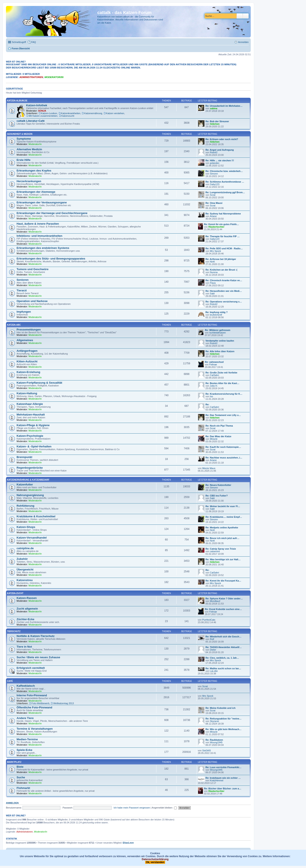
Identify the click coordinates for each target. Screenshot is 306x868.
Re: (207, 404)
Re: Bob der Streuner (217, 121)
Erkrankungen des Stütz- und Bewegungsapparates (51, 259)
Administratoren (31, 77)
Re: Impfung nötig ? (217, 312)
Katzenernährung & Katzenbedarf (28, 480)
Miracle (214, 439)
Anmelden (12, 803)
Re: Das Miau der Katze (218, 436)
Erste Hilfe (23, 160)
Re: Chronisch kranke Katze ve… (224, 280)
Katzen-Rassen (27, 598)
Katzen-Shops (26, 527)
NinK (212, 262)
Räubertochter (216, 227)
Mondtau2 (215, 601)
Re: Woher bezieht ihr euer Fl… (223, 506)
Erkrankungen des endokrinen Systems (43, 248)
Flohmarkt (23, 788)
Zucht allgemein (27, 609)
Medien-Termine (27, 739)
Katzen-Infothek (37, 105)
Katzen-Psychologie (30, 436)
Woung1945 (216, 742)
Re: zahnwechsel (214, 362)
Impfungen (24, 312)
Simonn (214, 174)
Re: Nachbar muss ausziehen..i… (224, 458)
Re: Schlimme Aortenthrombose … (225, 182)
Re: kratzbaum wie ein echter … (223, 778)
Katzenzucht (68, 116)
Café (10, 681)
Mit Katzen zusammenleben (43, 116)
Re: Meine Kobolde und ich (220, 708)
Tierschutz (14, 631)
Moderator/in (54, 77)
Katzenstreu (25, 580)
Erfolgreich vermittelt (31, 668)
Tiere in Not (24, 647)
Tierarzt (22, 290)
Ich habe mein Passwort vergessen (132, 808)
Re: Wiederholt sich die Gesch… (223, 637)
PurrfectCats (209, 620)
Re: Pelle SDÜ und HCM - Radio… (224, 248)
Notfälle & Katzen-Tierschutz (36, 636)
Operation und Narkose (32, 301)
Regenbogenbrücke (30, 468)
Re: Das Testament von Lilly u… (223, 415)
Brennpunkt (24, 457)
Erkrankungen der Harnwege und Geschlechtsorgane (52, 213)
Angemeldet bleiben (164, 808)
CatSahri (215, 375)
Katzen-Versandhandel (32, 538)
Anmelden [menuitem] (243, 42)
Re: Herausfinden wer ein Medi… (224, 291)
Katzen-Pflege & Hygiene (33, 425)
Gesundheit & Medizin (20, 134)
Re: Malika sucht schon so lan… (223, 668)
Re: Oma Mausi (214, 203)
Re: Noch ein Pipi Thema (219, 426)
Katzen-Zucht (15, 593)
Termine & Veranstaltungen (35, 729)
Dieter (213, 650)
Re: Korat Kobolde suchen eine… (223, 609)
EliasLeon (128, 843)
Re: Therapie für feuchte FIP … (223, 236)
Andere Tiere (25, 718)
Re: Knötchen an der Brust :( (221, 270)
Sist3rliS (207, 750)
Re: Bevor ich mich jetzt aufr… (222, 538)
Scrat (213, 195)
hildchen (215, 124)
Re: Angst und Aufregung (220, 150)
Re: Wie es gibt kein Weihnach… (224, 729)
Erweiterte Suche (246, 16)
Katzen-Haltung (27, 393)
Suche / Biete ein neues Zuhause (38, 657)
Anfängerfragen (27, 351)
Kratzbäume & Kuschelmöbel (36, 516)
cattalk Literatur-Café (31, 121)
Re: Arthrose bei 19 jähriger (221, 259)
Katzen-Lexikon (49, 113)
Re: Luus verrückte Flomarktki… (223, 767)
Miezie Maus (209, 468)
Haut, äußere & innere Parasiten (38, 224)
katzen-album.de (17, 101)
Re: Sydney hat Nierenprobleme (223, 214)
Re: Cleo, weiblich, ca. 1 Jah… (222, 658)
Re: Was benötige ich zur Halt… (223, 559)
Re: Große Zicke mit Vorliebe (221, 373)
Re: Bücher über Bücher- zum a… (223, 789)
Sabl (212, 294)
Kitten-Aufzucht (27, 361)
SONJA (42, 111)
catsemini (215, 551)
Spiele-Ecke (24, 750)
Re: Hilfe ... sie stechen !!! (220, 160)
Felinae (213, 365)
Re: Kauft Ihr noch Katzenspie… (223, 447)
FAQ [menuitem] (34, 42)
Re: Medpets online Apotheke (222, 528)
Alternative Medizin (29, 149)
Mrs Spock (215, 251)
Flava (213, 283)
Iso (212, 396)
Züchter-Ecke (25, 619)
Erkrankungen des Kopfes (34, 171)
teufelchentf (216, 315)
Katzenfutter (25, 484)
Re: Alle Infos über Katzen (220, 351)
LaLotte (214, 671)
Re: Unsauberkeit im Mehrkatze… (224, 106)
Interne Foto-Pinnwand (32, 695)
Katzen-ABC (14, 325)
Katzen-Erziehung (28, 372)
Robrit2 (214, 152)
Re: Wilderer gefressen (218, 330)
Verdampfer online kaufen (220, 341)
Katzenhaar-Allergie (30, 404)
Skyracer (215, 721)
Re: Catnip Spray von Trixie (221, 549)
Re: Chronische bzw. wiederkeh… (224, 171)
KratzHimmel (217, 780)
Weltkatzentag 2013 (63, 703)
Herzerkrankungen (29, 181)
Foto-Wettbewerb (40, 703)
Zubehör (22, 559)
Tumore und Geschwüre (33, 269)
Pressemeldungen (29, 330)
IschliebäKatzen (218, 333)
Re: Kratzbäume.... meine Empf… (224, 517)
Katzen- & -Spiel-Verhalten (34, 446)
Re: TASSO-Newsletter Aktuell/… (224, 647)
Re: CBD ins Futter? (217, 496)
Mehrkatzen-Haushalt (31, 415)
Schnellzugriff (19, 42)
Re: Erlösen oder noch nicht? (222, 139)
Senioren (23, 280)
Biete (20, 767)
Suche (240, 16)
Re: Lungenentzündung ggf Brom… (225, 192)
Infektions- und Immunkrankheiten (39, 236)
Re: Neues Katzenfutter (218, 485)
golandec (215, 163)
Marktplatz (14, 762)
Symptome (24, 139)
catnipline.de (25, 548)
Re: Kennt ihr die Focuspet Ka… (223, 581)
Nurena (214, 272)
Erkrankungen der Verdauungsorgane (42, 202)
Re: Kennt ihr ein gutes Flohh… (221, 224)
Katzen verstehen (115, 113)
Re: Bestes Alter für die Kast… (222, 383)
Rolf (212, 639)
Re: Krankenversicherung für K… (224, 394)
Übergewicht (25, 569)
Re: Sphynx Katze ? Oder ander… (224, 599)
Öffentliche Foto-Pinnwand (34, 707)
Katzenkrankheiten (71, 113)
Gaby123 (215, 184)
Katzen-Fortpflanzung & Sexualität (39, 383)
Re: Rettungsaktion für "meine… (224, 719)
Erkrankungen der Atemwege (36, 192)
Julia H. (214, 386)
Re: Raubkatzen (214, 740)
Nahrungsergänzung (30, 495)
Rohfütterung (25, 506)
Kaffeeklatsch (26, 686)
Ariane (213, 216)
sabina (214, 108)
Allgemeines (25, 340)
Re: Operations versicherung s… (224, 302)
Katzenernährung (93, 113)
